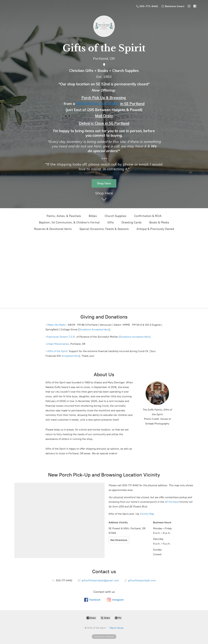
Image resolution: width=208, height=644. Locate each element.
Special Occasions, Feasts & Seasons (104, 229)
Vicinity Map (147, 514)
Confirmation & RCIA (148, 216)
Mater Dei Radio (57, 325)
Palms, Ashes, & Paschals (64, 216)
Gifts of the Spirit (57, 351)
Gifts (111, 222)
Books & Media (159, 222)
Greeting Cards (132, 222)
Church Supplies (115, 216)
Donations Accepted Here (94, 329)
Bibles (93, 216)
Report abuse (117, 628)
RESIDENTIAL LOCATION (97, 104)
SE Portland (172, 502)
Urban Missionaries (58, 344)
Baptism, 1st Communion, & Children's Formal (69, 222)
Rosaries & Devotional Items (53, 229)
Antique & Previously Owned (155, 229)
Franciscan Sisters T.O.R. (61, 337)
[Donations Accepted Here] (135, 337)
